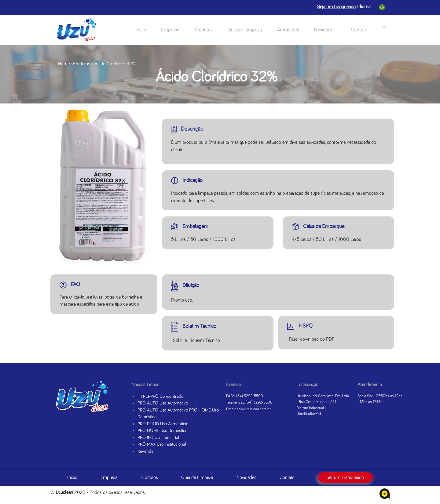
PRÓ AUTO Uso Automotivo (163, 403)
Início (141, 30)
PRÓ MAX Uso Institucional (162, 444)
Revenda (145, 451)
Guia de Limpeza (245, 30)
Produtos (204, 30)
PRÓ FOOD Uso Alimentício (163, 424)
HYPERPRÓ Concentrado (160, 396)
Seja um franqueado (336, 7)
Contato (359, 30)
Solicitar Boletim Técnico (196, 340)
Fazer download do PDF (312, 339)
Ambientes (288, 30)
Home (64, 64)
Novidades (325, 30)
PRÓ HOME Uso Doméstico (162, 431)
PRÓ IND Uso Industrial (158, 438)
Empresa (170, 30)
